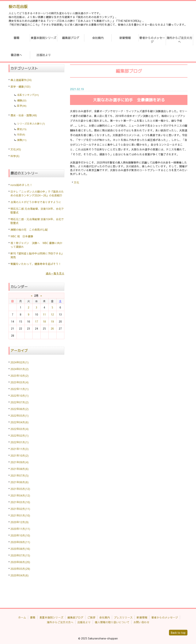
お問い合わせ (141, 622)
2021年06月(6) (20, 482)
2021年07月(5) (20, 475)
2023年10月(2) (20, 376)
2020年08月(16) (20, 549)
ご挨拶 (91, 617)
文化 (76, 182)
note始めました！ (21, 185)
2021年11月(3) (20, 449)
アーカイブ (19, 351)
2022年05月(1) (20, 416)
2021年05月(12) (20, 489)
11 (44, 314)
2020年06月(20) (20, 562)
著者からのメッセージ (152, 40)
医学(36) (22, 106)
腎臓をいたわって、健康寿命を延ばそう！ (36, 264)
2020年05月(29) (20, 569)
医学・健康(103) (20, 87)
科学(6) (15, 156)
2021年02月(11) (20, 509)
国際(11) (22, 140)
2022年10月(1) (20, 396)
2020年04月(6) (20, 575)
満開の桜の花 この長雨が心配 (29, 230)
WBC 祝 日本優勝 (22, 236)
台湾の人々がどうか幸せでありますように (36, 202)
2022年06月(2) (20, 409)
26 (52, 328)
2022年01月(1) (20, 442)
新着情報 (125, 38)
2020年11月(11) (20, 529)
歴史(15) (22, 129)
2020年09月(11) (20, 542)
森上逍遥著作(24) (21, 80)
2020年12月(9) (20, 522)
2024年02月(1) (20, 362)
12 (52, 314)
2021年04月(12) (20, 495)
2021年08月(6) (20, 469)
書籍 (16, 38)
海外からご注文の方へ (179, 40)
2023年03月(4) (20, 382)
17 (37, 321)
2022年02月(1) (20, 436)
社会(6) (21, 134)
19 (52, 321)
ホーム (22, 617)
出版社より (44, 55)
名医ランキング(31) (28, 95)
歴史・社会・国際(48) (24, 115)
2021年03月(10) (20, 502)
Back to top (178, 633)
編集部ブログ (71, 38)
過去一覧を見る (55, 273)
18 (44, 321)
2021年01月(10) (20, 515)
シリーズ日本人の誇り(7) (31, 124)
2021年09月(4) (20, 462)
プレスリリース (123, 617)
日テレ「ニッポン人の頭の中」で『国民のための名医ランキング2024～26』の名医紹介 (37, 193)
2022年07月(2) (20, 402)
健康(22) (22, 100)
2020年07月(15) (20, 555)
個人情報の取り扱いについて (112, 622)
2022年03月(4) (20, 429)
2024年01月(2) (20, 369)
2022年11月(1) (20, 389)
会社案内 (98, 38)
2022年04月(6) (20, 422)
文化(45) (16, 149)
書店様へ (16, 55)
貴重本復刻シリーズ (43, 38)
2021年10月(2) (20, 456)
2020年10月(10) (20, 535)
